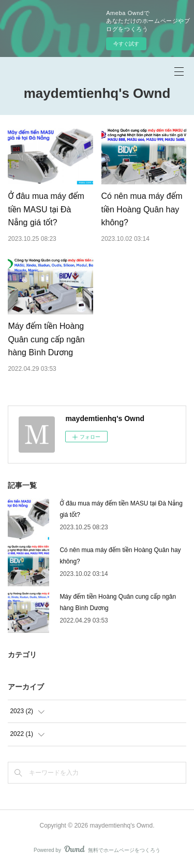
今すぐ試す (126, 44)
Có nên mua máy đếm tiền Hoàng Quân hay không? (142, 209)
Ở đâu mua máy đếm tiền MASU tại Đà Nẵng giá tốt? (46, 209)
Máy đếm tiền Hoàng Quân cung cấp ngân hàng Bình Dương (46, 339)
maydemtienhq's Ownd (97, 93)
